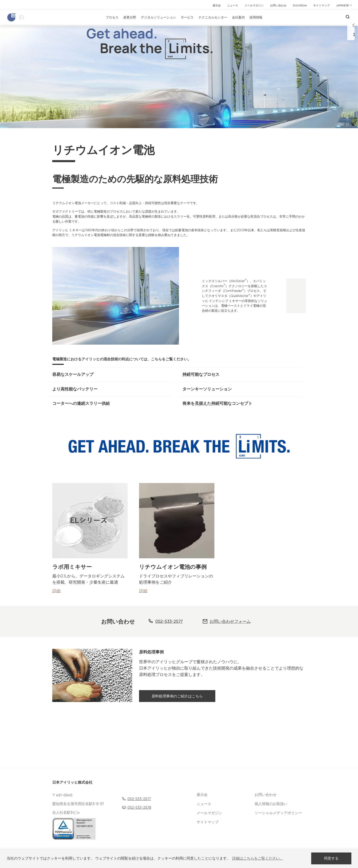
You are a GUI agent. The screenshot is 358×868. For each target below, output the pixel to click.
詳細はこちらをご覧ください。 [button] (258, 858)
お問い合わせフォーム (230, 671)
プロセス (124, 25)
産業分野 (142, 25)
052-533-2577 (169, 671)
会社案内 (250, 25)
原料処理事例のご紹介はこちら (177, 751)
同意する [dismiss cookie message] (331, 858)
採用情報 (268, 25)
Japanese (343, 5)
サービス (199, 25)
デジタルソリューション (171, 25)
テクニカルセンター (225, 25)
